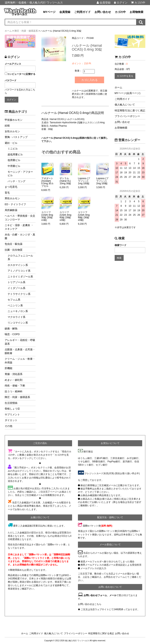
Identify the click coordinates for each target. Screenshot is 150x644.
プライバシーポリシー (127, 116)
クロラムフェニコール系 (20, 258)
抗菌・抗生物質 (14, 250)
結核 (7, 126)
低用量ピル (14, 160)
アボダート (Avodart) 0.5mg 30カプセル (47, 182)
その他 (8, 426)
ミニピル (13, 149)
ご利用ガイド (82, 12)
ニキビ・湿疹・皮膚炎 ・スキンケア (19, 227)
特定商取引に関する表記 (101, 633)
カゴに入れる (89, 80)
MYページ (49, 12)
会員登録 (104, 3)
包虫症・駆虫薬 (14, 244)
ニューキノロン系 (18, 311)
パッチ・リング (17, 181)
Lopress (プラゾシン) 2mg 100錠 (102, 181)
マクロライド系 (17, 317)
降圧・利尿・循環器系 (17, 397)
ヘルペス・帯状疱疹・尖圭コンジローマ (20, 218)
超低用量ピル (15, 154)
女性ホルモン (12, 131)
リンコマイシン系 (18, 323)
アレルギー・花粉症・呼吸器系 (20, 342)
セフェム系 (14, 300)
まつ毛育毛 (11, 187)
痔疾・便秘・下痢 (15, 386)
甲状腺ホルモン (14, 120)
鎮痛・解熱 (11, 329)
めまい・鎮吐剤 (14, 380)
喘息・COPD (12, 334)
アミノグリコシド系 (19, 271)
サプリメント (12, 415)
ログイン (121, 3)
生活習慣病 (11, 403)
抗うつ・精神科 (14, 391)
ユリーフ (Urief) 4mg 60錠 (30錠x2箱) (65, 216)
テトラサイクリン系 (19, 294)
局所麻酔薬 (11, 210)
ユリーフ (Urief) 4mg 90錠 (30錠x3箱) (84, 216)
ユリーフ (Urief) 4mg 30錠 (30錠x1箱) (47, 216)
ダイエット (11, 420)
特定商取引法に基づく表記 (130, 110)
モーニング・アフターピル (20, 174)
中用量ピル (14, 166)
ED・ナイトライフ (15, 204)
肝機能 (8, 368)
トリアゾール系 (17, 282)
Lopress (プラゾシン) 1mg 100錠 (84, 181)
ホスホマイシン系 (18, 265)
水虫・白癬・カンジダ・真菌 (20, 236)
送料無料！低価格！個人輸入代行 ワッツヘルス (34, 3)
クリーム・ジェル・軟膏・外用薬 (20, 361)
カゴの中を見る (125, 76)
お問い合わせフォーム (95, 595)
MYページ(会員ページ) (128, 93)
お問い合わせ (103, 12)
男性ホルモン (12, 198)
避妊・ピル (11, 143)
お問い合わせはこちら (90, 604)
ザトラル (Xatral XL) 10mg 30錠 (65, 181)
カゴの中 (138, 3)
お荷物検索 (137, 12)
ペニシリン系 (15, 305)
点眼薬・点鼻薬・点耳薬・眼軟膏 (20, 351)
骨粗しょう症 (12, 409)
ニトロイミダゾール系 (20, 277)
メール (113, 595)
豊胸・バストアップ (16, 137)
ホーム (118, 87)
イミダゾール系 (17, 288)
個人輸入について (125, 105)
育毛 (7, 193)
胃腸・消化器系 (14, 374)
